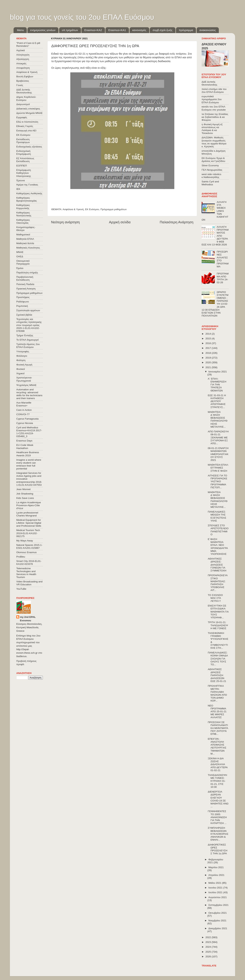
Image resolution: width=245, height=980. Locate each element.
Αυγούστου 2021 (218, 897)
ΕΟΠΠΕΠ (22, 166)
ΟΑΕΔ (20, 256)
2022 (209, 937)
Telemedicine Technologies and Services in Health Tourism (26, 573)
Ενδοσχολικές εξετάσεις (29, 147)
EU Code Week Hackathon (25, 447)
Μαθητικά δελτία (25, 243)
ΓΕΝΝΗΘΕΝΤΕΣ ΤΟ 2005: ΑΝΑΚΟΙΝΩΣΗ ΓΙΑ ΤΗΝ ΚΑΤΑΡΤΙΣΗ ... (217, 817)
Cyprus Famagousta (27, 419)
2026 (209, 957)
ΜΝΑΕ (20, 252)
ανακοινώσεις (208, 30)
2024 (209, 947)
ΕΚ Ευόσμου (92, 209)
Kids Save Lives (25, 498)
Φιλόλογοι (22, 356)
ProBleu (21, 557)
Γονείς (20, 85)
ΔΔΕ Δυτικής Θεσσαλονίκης (24, 91)
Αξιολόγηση (23, 59)
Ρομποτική (22, 306)
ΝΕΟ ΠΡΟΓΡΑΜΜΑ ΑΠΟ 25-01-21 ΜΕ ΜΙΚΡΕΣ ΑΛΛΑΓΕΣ (217, 712)
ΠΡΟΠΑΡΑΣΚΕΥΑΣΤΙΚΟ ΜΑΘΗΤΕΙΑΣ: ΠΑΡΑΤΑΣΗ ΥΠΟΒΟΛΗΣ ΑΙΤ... (218, 583)
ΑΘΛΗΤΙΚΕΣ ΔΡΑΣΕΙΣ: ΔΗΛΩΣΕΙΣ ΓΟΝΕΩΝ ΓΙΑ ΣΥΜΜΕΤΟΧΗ (217, 565)
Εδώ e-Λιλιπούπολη (27, 122)
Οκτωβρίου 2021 (218, 913)
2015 (209, 339)
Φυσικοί (21, 369)
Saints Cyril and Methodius (210, 183)
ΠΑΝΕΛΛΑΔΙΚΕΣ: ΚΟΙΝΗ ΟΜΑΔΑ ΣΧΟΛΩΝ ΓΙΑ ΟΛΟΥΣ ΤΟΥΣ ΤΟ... (218, 659)
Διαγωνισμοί (23, 104)
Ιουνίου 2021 (216, 888)
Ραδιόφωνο (23, 302)
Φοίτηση (21, 360)
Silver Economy (210, 165)
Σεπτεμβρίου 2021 (218, 905)
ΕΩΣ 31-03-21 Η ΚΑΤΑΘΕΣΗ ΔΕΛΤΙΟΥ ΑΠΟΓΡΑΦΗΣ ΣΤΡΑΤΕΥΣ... (217, 401)
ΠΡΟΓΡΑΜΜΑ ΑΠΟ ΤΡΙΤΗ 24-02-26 (223, 278)
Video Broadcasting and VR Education (29, 583)
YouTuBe (21, 589)
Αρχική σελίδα (120, 222)
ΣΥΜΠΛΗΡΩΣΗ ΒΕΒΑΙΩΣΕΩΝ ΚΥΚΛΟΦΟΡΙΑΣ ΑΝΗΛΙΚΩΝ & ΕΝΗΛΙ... (218, 834)
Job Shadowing (25, 494)
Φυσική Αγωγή (24, 365)
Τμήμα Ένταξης (25, 335)
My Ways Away (25, 541)
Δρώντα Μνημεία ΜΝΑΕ (29, 113)
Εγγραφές (22, 117)
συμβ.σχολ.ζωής (162, 30)
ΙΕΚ (18, 189)
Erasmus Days (24, 441)
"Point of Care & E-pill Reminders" (28, 44)
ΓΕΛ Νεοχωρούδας (212, 170)
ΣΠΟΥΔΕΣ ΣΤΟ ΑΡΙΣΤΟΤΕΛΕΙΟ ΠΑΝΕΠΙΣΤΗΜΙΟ (218, 530)
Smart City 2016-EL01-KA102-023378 (29, 563)
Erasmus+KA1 (117, 30)
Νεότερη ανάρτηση (65, 222)
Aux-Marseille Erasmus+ (24, 404)
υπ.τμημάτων (70, 30)
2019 (209, 358)
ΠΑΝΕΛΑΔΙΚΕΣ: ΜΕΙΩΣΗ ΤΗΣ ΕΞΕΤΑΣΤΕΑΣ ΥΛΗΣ (217, 516)
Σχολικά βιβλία (24, 315)
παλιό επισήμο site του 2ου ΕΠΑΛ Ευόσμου (214, 91)
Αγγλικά (21, 50)
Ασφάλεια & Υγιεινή (73, 209)
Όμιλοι (20, 268)
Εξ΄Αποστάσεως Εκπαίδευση (25, 160)
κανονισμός (139, 30)
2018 (209, 353)
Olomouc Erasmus (26, 552)
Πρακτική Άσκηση (26, 289)
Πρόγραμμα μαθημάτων (114, 209)
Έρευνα (21, 180)
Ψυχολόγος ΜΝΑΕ (26, 385)
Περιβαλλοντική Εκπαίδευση (25, 278)
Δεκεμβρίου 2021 (218, 928)
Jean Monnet (23, 489)
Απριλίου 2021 (216, 875)
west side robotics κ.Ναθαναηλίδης (211, 176)
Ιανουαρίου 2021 (218, 372)
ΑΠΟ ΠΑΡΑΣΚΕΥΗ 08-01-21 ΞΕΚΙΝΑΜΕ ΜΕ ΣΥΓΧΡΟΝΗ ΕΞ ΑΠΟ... (218, 437)
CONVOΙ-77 (23, 414)
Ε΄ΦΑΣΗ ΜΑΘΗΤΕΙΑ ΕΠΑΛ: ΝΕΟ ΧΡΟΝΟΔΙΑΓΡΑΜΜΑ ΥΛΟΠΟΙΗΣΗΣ (218, 547)
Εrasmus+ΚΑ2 (93, 30)
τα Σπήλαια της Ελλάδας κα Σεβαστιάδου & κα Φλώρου (215, 117)
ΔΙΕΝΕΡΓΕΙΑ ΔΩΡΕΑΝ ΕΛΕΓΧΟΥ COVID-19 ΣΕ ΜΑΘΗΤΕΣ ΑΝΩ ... (218, 799)
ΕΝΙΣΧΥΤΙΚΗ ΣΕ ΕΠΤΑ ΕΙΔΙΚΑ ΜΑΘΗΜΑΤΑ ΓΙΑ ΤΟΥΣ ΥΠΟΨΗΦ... (218, 612)
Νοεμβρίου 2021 (217, 921)
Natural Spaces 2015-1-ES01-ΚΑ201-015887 (29, 546)
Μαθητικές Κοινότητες (28, 248)
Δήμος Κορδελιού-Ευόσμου (26, 98)
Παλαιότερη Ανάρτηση (177, 222)
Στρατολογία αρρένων (28, 310)
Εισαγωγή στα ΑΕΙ (26, 131)
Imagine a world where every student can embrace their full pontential (29, 464)
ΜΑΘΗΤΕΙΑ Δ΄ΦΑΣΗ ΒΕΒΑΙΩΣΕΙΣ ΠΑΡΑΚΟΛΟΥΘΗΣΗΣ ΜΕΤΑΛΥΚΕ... (218, 419)
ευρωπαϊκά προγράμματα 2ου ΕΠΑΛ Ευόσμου (212, 99)
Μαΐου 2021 (215, 883)
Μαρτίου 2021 (216, 867)
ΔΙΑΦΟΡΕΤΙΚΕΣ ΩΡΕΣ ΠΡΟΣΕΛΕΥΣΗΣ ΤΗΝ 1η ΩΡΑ (218, 849)
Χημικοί (20, 373)
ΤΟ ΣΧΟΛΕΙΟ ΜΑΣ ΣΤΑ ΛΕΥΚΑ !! (215, 598)
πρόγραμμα (186, 30)
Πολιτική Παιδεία (25, 284)
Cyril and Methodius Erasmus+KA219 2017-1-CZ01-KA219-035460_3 (29, 432)
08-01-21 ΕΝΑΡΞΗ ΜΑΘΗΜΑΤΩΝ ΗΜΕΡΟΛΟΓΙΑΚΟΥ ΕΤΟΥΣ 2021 (218, 454)
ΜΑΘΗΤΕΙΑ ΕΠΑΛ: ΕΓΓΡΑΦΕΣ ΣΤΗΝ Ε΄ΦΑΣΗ (218, 468)
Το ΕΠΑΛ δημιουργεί (27, 340)
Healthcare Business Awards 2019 (28, 454)
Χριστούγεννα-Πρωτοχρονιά (24, 379)
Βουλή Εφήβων (25, 76)
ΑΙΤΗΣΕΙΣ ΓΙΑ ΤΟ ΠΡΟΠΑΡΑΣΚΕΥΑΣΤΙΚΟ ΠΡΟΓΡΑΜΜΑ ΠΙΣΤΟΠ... (218, 482)
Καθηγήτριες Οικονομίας (23, 221)
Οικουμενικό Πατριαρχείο (23, 262)
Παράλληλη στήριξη (27, 273)
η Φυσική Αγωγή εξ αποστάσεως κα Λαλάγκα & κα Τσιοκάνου (212, 129)
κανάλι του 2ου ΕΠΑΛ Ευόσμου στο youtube (214, 108)
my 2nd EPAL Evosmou (28, 619)
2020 (209, 362)
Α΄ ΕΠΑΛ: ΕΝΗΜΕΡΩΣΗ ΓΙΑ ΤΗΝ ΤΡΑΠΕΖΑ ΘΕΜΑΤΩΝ (217, 385)
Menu (21, 30)
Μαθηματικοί (23, 235)
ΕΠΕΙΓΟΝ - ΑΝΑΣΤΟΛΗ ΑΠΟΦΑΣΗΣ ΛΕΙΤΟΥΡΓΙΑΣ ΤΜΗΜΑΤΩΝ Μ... (217, 746)
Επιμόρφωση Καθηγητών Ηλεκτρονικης (24, 173)
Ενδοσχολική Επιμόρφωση (24, 152)
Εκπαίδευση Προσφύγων (23, 141)
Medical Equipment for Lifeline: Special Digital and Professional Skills (29, 523)
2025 (209, 952)
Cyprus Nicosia (25, 423)
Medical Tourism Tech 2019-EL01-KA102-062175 (28, 533)
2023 (209, 942)
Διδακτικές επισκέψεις (28, 109)
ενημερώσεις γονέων (43, 30)
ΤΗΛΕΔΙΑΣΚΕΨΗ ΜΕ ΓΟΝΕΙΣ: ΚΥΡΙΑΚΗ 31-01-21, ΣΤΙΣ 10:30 (217, 781)
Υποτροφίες (23, 351)
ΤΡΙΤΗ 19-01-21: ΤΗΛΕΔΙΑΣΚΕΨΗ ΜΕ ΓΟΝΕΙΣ (218, 625)
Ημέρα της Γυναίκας (27, 185)
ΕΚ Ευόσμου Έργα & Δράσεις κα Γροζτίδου (213, 160)
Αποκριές (21, 63)
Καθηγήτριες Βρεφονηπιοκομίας (27, 199)
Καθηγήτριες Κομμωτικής (23, 207)
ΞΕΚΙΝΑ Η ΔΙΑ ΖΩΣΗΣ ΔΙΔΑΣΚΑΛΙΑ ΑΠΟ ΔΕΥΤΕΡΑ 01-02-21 (218, 764)
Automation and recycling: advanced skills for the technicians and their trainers (29, 394)
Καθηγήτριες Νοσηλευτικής (24, 214)
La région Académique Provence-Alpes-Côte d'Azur (29, 505)
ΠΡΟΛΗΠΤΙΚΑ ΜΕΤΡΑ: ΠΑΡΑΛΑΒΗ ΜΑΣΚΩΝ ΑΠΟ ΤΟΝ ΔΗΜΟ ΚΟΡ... (217, 693)
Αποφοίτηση (23, 68)
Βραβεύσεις (23, 81)
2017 (209, 348)
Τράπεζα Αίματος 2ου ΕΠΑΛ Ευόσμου (28, 346)
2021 (209, 367)
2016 (209, 343)
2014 (209, 334)
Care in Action (24, 410)
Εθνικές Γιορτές (25, 126)
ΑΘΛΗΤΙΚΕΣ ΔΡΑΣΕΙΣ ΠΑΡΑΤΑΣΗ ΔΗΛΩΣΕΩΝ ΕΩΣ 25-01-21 (217, 675)
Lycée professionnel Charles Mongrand (27, 514)
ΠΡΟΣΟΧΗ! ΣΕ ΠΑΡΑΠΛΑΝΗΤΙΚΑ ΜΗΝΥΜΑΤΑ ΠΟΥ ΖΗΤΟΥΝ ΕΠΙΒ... (218, 728)
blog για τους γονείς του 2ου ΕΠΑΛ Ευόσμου (82, 17)
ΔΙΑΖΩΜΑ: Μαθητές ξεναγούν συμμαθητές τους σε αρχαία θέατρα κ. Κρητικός (214, 142)
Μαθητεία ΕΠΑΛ (25, 239)
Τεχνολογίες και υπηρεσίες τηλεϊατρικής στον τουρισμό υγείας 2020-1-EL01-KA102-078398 (29, 325)
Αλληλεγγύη (23, 55)
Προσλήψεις (23, 297)
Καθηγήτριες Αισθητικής (29, 193)
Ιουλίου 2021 (216, 892)
